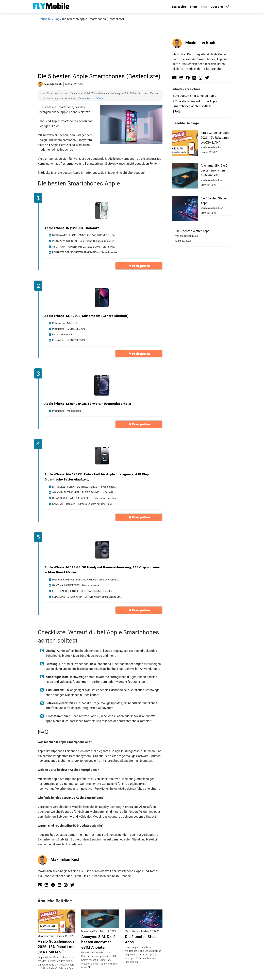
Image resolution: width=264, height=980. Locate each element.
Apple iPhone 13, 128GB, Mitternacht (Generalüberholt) (86, 316)
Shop (193, 7)
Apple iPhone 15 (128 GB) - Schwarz (72, 228)
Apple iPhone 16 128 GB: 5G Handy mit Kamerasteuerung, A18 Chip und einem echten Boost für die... (103, 570)
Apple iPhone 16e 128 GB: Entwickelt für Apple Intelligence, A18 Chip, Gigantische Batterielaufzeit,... (97, 477)
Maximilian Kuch (65, 859)
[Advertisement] (100, 47)
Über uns (217, 7)
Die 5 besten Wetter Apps (192, 197)
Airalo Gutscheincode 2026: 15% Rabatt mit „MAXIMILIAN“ (56, 947)
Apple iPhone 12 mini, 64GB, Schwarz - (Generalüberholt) (88, 404)
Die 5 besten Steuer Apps (142, 939)
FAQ (176, 111)
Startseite (179, 7)
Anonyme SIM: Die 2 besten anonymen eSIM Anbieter (98, 942)
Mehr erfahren (95, 98)
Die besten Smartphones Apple (194, 96)
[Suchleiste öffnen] (228, 7)
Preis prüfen (141, 266)
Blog (204, 7)
